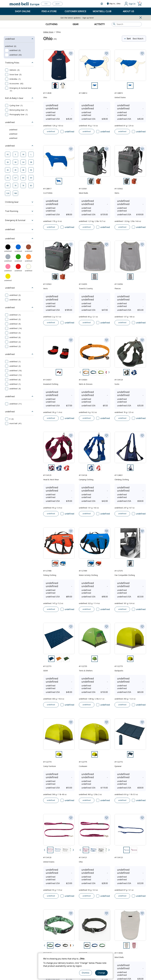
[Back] (80, 390)
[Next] (109, 390)
